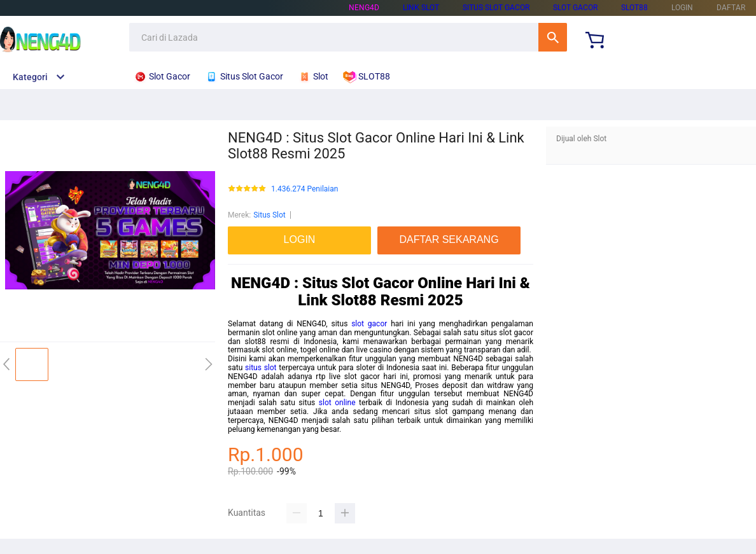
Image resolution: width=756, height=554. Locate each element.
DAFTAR (731, 8)
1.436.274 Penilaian (304, 189)
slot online (337, 403)
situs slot (261, 368)
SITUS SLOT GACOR (496, 8)
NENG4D (364, 8)
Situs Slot (269, 215)
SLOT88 (634, 8)
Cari (553, 37)
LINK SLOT (421, 8)
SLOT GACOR (575, 8)
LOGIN (682, 8)
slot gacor (369, 324)
